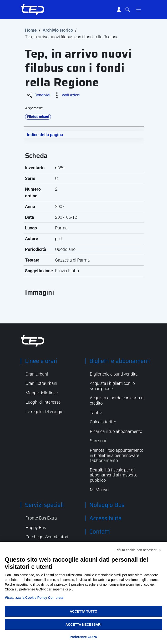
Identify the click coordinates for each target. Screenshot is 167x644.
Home (31, 30)
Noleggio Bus (107, 505)
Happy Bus (36, 528)
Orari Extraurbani (41, 383)
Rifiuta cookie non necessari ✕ (138, 550)
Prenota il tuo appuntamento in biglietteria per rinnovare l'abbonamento (117, 455)
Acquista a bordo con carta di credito (117, 400)
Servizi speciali (44, 505)
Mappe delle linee (42, 393)
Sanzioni (98, 441)
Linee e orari (41, 361)
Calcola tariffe (103, 422)
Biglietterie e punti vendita (114, 374)
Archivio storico (58, 30)
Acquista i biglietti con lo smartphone (112, 386)
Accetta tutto (84, 611)
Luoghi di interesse (43, 402)
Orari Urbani (37, 374)
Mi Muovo (99, 490)
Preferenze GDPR (84, 637)
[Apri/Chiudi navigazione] (138, 10)
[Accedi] (119, 10)
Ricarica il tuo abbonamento (116, 431)
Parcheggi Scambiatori (47, 537)
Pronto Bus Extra (41, 518)
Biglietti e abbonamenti (120, 361)
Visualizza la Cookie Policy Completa (34, 598)
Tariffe (96, 413)
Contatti (100, 532)
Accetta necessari (83, 624)
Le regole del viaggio (44, 412)
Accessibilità (106, 518)
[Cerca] (127, 10)
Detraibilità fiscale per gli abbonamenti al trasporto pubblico (114, 475)
